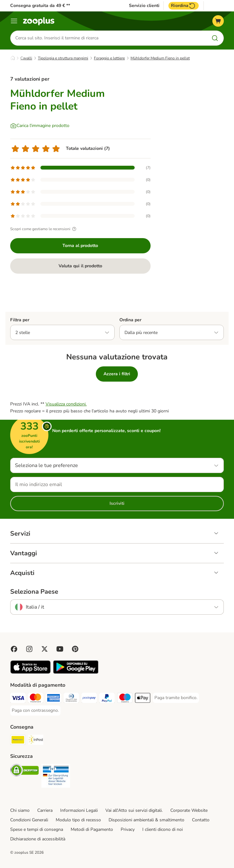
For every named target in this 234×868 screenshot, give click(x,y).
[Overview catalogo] (14, 21)
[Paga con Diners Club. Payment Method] (71, 699)
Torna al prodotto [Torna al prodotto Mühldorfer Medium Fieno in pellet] (80, 246)
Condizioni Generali (29, 820)
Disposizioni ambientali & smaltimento (146, 820)
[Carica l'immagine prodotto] (40, 126)
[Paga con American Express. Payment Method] (53, 699)
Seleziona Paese (34, 592)
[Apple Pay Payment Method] (143, 699)
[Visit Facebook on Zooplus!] (14, 649)
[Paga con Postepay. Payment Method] (89, 699)
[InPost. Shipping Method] (36, 741)
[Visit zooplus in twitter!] (45, 649)
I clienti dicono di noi (163, 829)
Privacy (128, 829)
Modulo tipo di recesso (78, 820)
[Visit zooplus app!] (30, 672)
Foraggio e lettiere (109, 58)
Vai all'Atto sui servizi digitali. (134, 810)
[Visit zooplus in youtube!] (60, 649)
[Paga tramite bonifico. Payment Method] (176, 698)
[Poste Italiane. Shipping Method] (18, 741)
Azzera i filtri (117, 374)
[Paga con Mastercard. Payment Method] (36, 699)
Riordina (184, 6)
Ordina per (130, 320)
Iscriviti (117, 503)
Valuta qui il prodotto (80, 266)
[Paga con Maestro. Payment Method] (125, 699)
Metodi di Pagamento (92, 829)
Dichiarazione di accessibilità (38, 839)
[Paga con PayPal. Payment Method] (107, 699)
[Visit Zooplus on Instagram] (29, 649)
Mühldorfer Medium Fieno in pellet (160, 58)
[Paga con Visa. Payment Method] (18, 699)
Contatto (201, 820)
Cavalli (26, 58)
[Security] (25, 771)
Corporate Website (189, 810)
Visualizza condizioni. (66, 404)
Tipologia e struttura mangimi (63, 58)
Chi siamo (20, 810)
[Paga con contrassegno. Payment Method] (35, 711)
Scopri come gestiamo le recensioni (44, 229)
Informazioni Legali (79, 810)
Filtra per (20, 320)
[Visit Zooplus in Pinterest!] (75, 649)
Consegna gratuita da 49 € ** (40, 6)
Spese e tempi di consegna (37, 829)
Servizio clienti (144, 6)
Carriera (45, 810)
